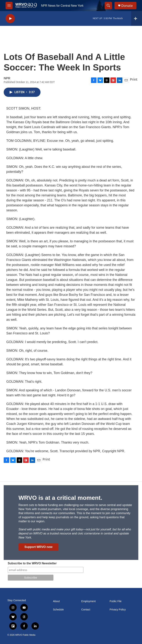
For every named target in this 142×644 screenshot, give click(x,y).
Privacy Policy (118, 610)
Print (134, 79)
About (56, 601)
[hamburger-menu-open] (9, 6)
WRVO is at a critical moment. (60, 498)
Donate (127, 6)
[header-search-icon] (108, 6)
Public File (116, 601)
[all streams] (137, 18)
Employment (89, 601)
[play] (10, 19)
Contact (86, 610)
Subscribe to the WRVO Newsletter (32, 563)
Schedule (58, 610)
